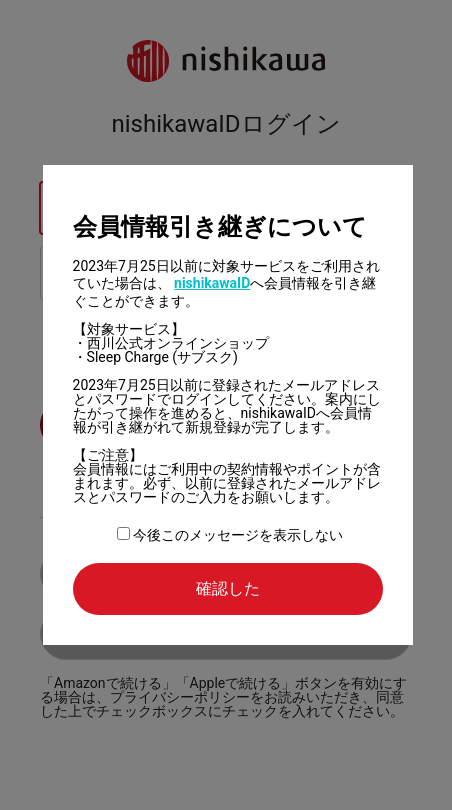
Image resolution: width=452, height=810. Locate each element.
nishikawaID (212, 283)
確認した (228, 588)
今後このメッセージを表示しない (230, 535)
